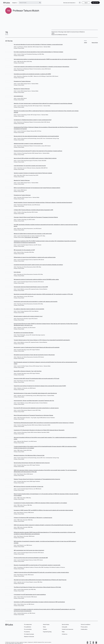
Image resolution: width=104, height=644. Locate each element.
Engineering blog (47, 630)
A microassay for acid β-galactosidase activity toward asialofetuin (30, 593)
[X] (90, 641)
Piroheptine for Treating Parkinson (22, 80)
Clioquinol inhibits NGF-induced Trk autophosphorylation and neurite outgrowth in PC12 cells (36, 377)
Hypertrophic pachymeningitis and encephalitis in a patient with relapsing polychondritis (36, 300)
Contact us (65, 633)
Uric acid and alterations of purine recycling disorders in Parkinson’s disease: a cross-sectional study (38, 43)
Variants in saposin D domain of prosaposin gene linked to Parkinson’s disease (33, 171)
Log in (84, 2)
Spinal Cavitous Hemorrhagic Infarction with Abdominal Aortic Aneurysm (32, 461)
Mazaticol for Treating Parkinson (22, 87)
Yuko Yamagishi (35, 236)
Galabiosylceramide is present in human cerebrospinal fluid (28, 142)
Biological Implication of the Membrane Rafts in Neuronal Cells (29, 454)
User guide (64, 625)
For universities (28, 628)
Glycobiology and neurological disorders (24, 331)
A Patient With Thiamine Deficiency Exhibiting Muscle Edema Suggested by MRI (33, 208)
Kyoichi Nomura (28, 236)
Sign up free (94, 2)
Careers (45, 628)
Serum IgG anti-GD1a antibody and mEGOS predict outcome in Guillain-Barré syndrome (35, 157)
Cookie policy (84, 628)
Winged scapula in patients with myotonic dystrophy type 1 (28, 315)
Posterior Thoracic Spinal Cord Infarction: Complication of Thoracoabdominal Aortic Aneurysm (37, 478)
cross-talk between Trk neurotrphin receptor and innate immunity (30, 164)
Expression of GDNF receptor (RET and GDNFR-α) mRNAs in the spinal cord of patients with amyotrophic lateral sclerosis (43, 509)
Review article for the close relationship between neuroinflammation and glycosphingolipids (36, 135)
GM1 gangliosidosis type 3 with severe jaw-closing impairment (29, 549)
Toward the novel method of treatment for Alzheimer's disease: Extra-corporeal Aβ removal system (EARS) (40, 384)
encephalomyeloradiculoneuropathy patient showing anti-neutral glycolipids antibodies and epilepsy (38, 263)
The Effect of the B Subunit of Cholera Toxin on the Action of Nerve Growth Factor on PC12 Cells (37, 586)
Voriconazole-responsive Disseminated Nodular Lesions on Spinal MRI (31, 285)
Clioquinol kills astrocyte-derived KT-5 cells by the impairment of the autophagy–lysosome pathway (38, 149)
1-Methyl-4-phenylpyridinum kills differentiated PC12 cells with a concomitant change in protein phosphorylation (41, 571)
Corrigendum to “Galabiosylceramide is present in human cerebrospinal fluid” (33, 118)
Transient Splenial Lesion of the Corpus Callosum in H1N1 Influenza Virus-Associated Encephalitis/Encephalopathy (42, 338)
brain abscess (17, 271)
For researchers (28, 623)
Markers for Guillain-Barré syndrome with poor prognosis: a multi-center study (33, 232)
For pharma (27, 630)
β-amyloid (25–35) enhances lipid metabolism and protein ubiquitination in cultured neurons (36, 406)
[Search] (42, 2)
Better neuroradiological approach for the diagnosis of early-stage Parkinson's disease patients (37, 186)
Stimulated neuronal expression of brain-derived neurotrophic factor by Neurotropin (34, 353)
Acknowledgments (18, 95)
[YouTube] (96, 641)
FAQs (63, 630)
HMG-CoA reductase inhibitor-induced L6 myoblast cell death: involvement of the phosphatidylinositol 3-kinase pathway (43, 523)
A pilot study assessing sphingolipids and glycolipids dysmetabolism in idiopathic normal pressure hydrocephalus (41, 65)
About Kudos (46, 623)
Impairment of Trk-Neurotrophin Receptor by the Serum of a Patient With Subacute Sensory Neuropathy (39, 429)
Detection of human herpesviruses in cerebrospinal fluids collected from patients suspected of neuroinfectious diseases (43, 102)
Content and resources (68, 628)
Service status (65, 623)
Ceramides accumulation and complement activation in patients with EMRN (32, 72)
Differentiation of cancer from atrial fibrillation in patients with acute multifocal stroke (35, 256)
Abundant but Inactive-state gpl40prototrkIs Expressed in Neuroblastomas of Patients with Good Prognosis (40, 578)
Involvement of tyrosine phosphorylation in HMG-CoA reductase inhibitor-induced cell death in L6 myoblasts (40, 501)
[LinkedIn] (93, 641)
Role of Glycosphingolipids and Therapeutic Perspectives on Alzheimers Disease (33, 414)
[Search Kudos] (31, 2)
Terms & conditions (85, 623)
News (44, 625)
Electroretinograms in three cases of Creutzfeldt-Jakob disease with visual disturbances (35, 392)
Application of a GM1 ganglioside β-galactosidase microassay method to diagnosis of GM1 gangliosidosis (39, 600)
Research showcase (29, 635)
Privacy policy (84, 625)
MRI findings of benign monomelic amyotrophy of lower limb (29, 485)
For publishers (28, 625)
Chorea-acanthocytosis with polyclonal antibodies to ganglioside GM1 (31, 556)
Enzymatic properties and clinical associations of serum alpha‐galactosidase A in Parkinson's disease (38, 50)
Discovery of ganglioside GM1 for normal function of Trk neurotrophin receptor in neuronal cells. (37, 563)
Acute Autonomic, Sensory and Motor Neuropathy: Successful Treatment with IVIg (34, 399)
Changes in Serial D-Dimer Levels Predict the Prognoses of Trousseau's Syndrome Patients (36, 216)
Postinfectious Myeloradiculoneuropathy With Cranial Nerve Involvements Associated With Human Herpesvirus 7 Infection (44, 421)
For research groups (29, 633)
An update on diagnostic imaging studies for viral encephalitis (29, 307)
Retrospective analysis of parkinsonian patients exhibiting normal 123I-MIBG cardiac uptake (36, 278)
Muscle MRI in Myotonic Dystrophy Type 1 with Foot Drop (28, 370)
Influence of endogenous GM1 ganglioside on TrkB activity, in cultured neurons (33, 516)
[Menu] (78, 2)
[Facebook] (87, 641)
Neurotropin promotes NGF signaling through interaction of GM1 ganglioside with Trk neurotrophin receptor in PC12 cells (43, 293)
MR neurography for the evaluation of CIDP (24, 248)
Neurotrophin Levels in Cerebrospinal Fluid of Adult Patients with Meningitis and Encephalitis (37, 346)
